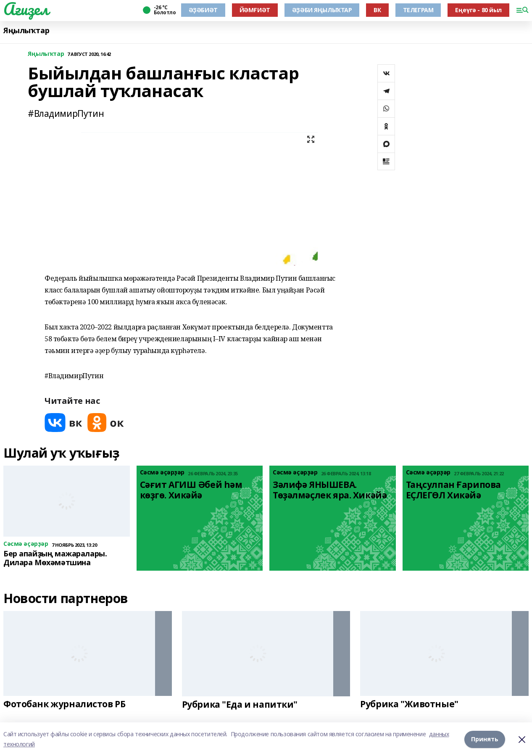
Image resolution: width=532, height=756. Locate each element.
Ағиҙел (26, 9)
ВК (377, 10)
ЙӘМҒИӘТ (255, 10)
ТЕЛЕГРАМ (418, 10)
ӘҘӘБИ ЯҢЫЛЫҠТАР (322, 10)
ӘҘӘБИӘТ (203, 10)
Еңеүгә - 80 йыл (478, 10)
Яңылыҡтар (26, 30)
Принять (485, 739)
